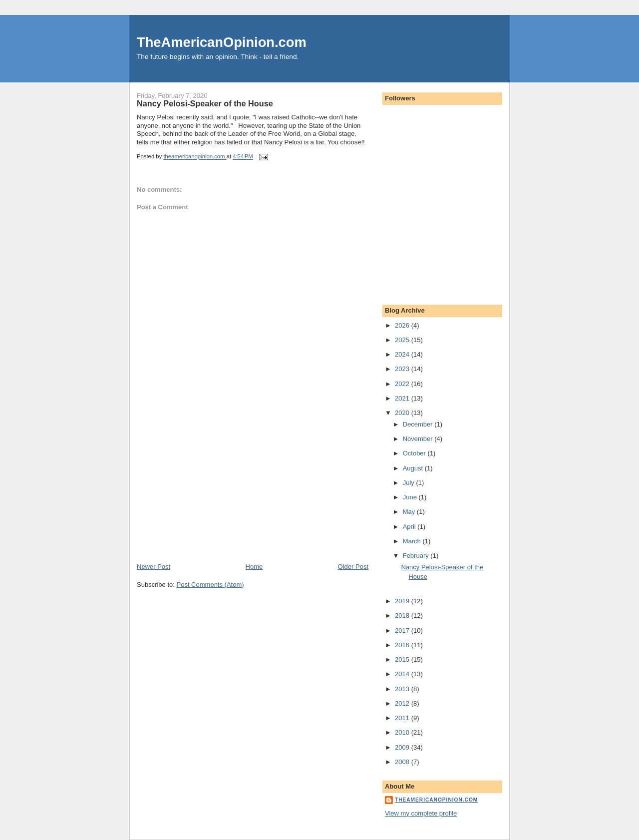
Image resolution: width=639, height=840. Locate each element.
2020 (403, 413)
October (415, 453)
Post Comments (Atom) (210, 585)
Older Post (353, 567)
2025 (403, 340)
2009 (403, 747)
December (419, 424)
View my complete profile (421, 813)
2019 (403, 601)
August (414, 468)
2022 (403, 384)
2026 (403, 325)
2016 (403, 645)
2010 (403, 732)
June (411, 497)
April (410, 527)
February (417, 556)
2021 (403, 398)
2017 (403, 630)
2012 (403, 703)
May (410, 512)
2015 (403, 659)
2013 (403, 689)
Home (254, 567)
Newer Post (154, 567)
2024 (403, 354)
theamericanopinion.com (436, 800)
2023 (403, 369)
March (413, 541)
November (419, 439)
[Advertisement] (212, 492)
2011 (403, 718)
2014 (403, 674)
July (410, 483)
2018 (403, 616)
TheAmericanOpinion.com (222, 42)
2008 (403, 762)
